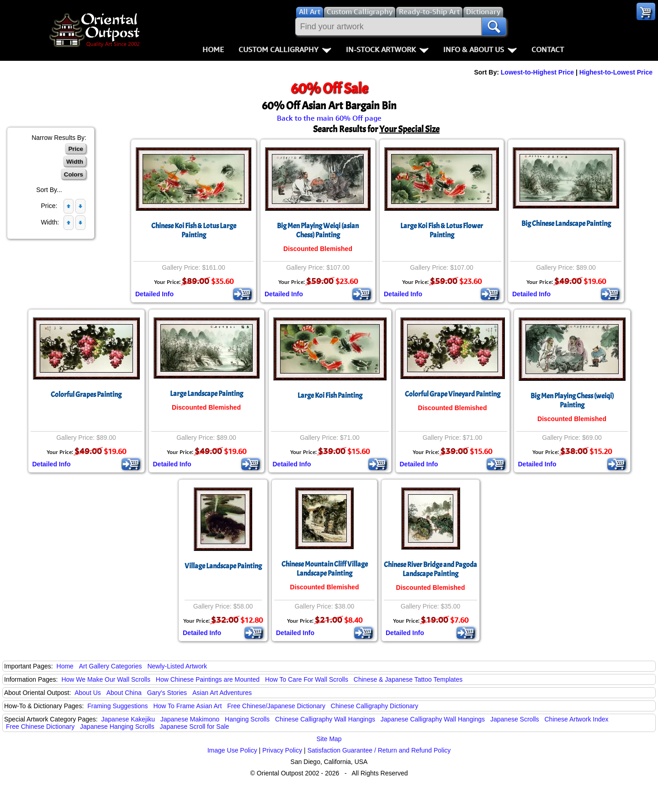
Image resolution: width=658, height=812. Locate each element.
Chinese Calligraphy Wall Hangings (325, 719)
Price (76, 149)
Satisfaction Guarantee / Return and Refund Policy (379, 750)
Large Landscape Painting (207, 394)
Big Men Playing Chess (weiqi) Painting (572, 401)
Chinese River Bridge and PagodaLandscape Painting (430, 569)
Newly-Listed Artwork (177, 666)
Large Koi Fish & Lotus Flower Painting (442, 230)
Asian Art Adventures (222, 693)
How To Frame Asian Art (187, 706)
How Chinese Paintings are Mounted (208, 679)
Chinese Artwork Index (577, 719)
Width (75, 162)
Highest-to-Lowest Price (616, 72)
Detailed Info (154, 294)
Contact (548, 49)
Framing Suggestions (117, 706)
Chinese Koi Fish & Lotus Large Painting (194, 230)
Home (213, 49)
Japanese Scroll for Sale (195, 727)
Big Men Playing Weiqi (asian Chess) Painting (318, 230)
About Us (88, 693)
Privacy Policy (282, 750)
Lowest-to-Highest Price (537, 72)
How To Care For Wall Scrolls (307, 679)
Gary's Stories (167, 693)
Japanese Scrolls (515, 719)
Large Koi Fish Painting (330, 395)
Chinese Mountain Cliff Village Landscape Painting (325, 569)
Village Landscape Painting (223, 566)
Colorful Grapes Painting (86, 395)
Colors (74, 174)
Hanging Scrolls (247, 719)
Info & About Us (480, 49)
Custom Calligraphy (285, 49)
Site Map (329, 739)
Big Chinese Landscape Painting (566, 224)
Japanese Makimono (190, 719)
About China (124, 693)
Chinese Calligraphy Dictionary (374, 706)
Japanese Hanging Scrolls (117, 727)
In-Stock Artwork (387, 49)
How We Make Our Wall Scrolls (106, 679)
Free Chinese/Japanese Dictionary (276, 706)
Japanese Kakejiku (128, 719)
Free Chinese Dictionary (40, 727)
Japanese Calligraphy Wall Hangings (433, 719)
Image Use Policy (232, 750)
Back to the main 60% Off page (329, 118)
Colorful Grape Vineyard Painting (453, 394)
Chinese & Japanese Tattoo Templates (408, 679)
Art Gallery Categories (111, 666)
